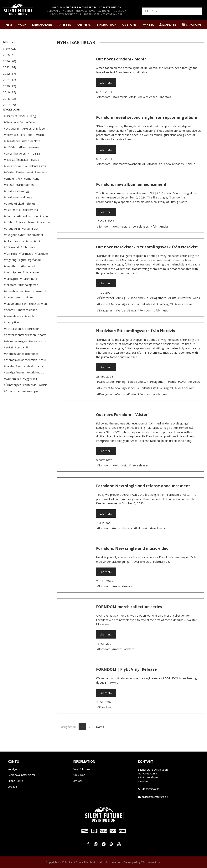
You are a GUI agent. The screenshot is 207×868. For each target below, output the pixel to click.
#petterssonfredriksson (20, 346)
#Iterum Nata (31, 152)
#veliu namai (35, 378)
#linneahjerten (13, 303)
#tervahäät (22, 359)
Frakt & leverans (83, 769)
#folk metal (11, 259)
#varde (20, 378)
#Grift (40, 146)
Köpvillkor (79, 775)
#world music (35, 384)
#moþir (9, 309)
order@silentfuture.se (155, 797)
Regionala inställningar (21, 775)
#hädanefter (31, 284)
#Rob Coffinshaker (16, 171)
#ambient (41, 184)
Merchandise (42, 24)
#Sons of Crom (14, 177)
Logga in (13, 787)
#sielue (9, 353)
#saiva (42, 346)
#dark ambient (25, 234)
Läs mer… (106, 82)
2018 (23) (9, 99)
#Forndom (27, 146)
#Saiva (35, 171)
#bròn (44, 228)
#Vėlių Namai (24, 184)
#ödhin (43, 396)
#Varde (9, 184)
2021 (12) (9, 80)
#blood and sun (28, 228)
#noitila (30, 328)
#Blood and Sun (14, 134)
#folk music (28, 259)
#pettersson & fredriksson (22, 340)
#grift (22, 271)
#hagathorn (12, 278)
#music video (24, 309)
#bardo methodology (18, 209)
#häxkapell (11, 290)
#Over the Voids (15, 165)
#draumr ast (30, 240)
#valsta (9, 378)
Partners (84, 24)
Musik (22, 24)
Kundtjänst (14, 769)
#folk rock (10, 265)
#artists (9, 196)
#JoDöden (10, 159)
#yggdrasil (30, 390)
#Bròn (31, 134)
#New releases (29, 159)
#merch (41, 303)
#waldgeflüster (14, 384)
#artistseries (25, 196)
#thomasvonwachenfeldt (20, 371)
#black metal (12, 221)
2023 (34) (9, 67)
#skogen (21, 353)
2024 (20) (9, 61)
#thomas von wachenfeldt (21, 365)
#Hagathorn (12, 152)
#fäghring (10, 271)
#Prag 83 (34, 165)
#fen (29, 253)
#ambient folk (13, 190)
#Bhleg (31, 127)
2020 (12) (9, 86)
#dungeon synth (15, 246)
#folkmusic (26, 265)
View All (9, 49)
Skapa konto (15, 781)
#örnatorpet (12, 403)
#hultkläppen (12, 284)
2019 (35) (9, 92)
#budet (9, 234)
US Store (129, 24)
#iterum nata (28, 290)
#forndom (41, 265)
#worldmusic (12, 390)
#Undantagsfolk (36, 177)
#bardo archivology (17, 203)
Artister (64, 24)
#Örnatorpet (12, 396)
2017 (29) (9, 105)
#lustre (30, 303)
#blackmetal (31, 221)
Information (106, 24)
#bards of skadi (14, 215)
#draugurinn (12, 240)
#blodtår (10, 228)
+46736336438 (150, 789)
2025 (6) (9, 55)
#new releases (27, 321)
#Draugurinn (12, 140)
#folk (37, 253)
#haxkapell (28, 278)
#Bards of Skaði (14, 127)
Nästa (100, 727)
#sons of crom (39, 353)
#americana (32, 190)
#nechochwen (38, 315)
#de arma (43, 234)
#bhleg (31, 215)
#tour (42, 371)
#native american (15, 315)
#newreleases (13, 328)
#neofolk (10, 321)
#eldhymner (35, 246)
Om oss (78, 781)
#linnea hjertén (28, 296)
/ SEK (148, 24)
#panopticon (12, 334)
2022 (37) (9, 74)
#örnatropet (31, 403)
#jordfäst (10, 296)
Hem (9, 24)
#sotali (8, 359)
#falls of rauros (14, 253)
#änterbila (30, 396)
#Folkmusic (11, 146)
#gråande (34, 271)
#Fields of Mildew (34, 140)
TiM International (151, 862)
